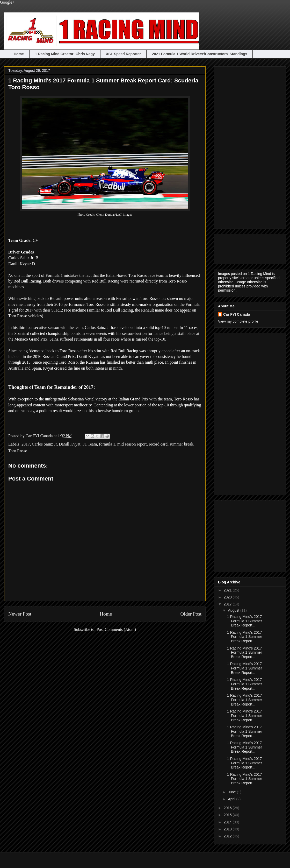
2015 (228, 815)
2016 (228, 808)
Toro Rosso (18, 451)
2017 (26, 444)
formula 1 (107, 444)
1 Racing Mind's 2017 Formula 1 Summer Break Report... (245, 621)
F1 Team (90, 444)
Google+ (7, 2)
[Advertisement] (239, 146)
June (232, 792)
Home (19, 54)
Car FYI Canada (40, 436)
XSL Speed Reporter (123, 54)
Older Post (191, 614)
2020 (228, 597)
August (234, 610)
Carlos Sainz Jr (44, 444)
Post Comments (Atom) (116, 629)
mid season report (132, 444)
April (232, 799)
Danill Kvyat (70, 444)
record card (158, 444)
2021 (228, 590)
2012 (228, 836)
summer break (181, 444)
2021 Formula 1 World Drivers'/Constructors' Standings (200, 54)
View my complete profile (238, 321)
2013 (228, 829)
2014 (228, 822)
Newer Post (20, 614)
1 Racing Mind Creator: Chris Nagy (65, 54)
